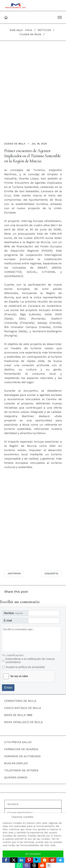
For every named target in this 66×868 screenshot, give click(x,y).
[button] (60, 17)
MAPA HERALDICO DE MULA (23, 722)
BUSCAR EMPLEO (16, 763)
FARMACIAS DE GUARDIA (21, 749)
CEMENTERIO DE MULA (20, 701)
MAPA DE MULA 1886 (18, 715)
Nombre (13, 613)
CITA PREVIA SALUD (18, 742)
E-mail (8, 621)
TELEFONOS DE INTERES (21, 770)
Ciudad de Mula (15, 144)
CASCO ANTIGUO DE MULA (23, 708)
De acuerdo (33, 854)
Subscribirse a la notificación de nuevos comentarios (30, 661)
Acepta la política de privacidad (25, 667)
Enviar (8, 688)
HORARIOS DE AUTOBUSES (22, 756)
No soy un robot (19, 676)
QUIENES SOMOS (16, 777)
